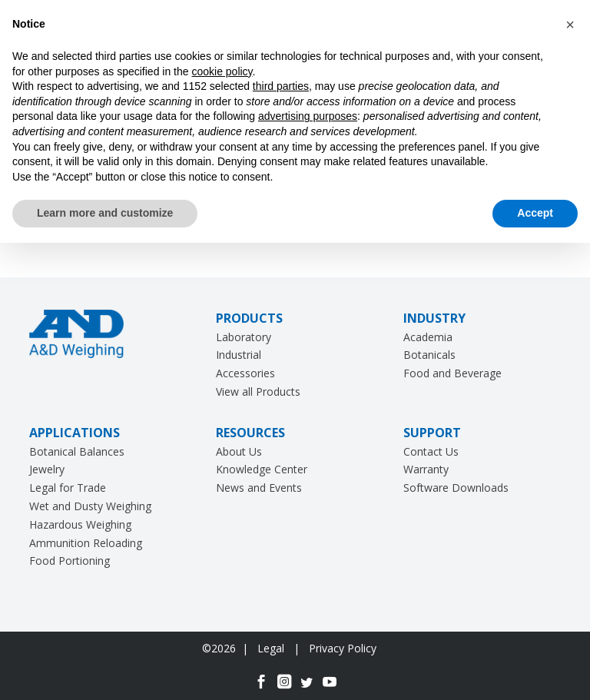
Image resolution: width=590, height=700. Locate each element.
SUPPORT (432, 433)
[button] (570, 25)
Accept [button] (535, 213)
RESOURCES (250, 433)
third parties (281, 86)
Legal (272, 648)
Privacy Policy (343, 648)
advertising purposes (308, 116)
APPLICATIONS (75, 433)
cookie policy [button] (222, 71)
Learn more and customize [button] (105, 213)
